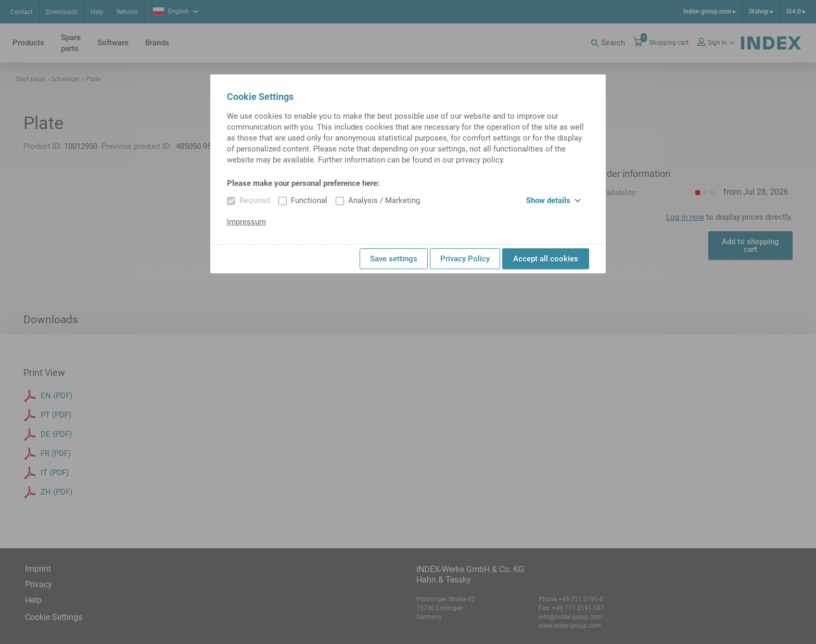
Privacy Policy (465, 259)
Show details (553, 200)
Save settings (394, 259)
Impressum (246, 222)
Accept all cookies (546, 259)
